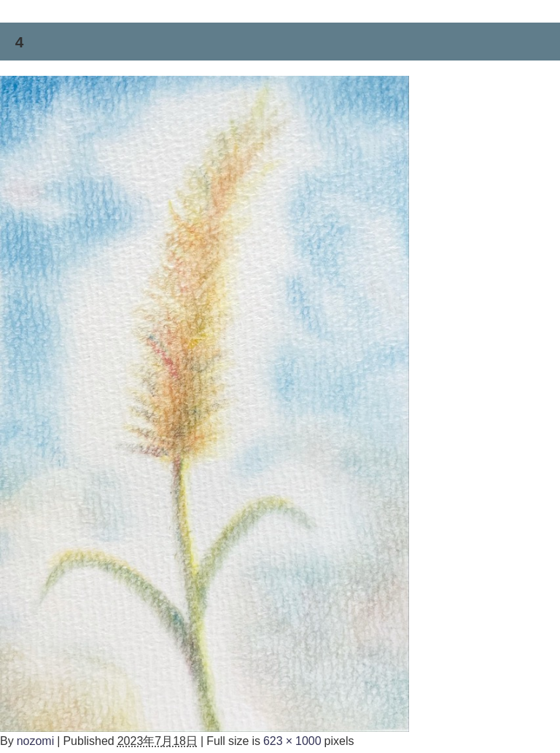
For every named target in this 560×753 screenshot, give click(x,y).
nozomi (36, 741)
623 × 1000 (292, 741)
